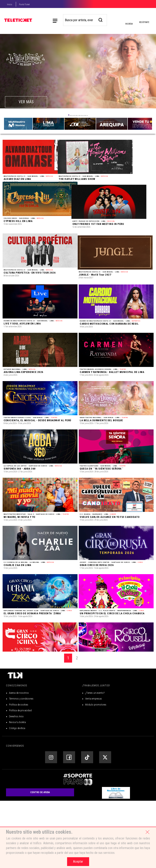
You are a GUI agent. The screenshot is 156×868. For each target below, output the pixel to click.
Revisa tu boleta (17, 790)
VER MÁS (26, 102)
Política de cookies (19, 772)
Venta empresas (94, 766)
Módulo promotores (96, 772)
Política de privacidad (20, 778)
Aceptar (78, 862)
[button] (69, 115)
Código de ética (17, 795)
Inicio (10, 4)
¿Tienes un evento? (95, 760)
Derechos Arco (16, 784)
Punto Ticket (24, 4)
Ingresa (129, 21)
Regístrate (144, 22)
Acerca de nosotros (19, 760)
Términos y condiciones (21, 766)
